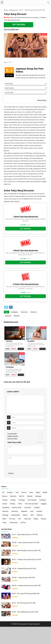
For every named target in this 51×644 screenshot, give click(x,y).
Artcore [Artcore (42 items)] (24, 492)
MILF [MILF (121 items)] (32, 514)
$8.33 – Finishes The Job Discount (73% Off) (27, 559)
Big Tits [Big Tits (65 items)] (22, 496)
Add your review (42, 100)
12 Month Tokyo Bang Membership (26, 284)
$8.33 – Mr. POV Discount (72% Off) (24, 605)
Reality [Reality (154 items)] (36, 518)
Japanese (8, 316)
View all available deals (11, 29)
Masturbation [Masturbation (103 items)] (16, 514)
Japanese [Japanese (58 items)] (24, 511)
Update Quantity (13, 436)
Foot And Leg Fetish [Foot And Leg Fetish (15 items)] (32, 503)
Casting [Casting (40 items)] (5, 499)
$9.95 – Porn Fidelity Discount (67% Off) (25, 614)
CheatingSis (10, 367)
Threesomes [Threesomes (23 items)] (14, 522)
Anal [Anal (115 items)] (17, 492)
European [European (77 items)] (43, 499)
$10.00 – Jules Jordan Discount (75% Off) (26, 542)
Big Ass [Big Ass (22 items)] (5, 496)
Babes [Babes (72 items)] (38, 492)
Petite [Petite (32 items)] (4, 518)
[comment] (25, 404)
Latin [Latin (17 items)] (32, 511)
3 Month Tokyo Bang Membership (26, 250)
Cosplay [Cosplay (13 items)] (13, 499)
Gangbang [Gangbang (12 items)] (6, 507)
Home (6, 10)
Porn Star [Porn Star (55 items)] (12, 518)
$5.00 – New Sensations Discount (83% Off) (26, 550)
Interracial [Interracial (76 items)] (15, 511)
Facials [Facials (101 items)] (5, 503)
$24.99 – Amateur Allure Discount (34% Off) (26, 587)
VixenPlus (9, 341)
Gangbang (15, 312)
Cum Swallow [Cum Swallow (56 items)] (32, 499)
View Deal (21, 349)
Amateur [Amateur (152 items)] (10, 492)
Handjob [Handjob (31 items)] (37, 507)
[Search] (48, 3)
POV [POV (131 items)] (20, 518)
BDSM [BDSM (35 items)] (45, 492)
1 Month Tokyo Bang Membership (26, 217)
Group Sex (24, 312)
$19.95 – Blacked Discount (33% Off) (24, 568)
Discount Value (12, 438)
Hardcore (34, 312)
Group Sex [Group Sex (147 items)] (28, 507)
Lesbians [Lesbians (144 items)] (39, 511)
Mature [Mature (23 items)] (25, 514)
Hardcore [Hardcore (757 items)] (5, 511)
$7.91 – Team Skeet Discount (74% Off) (25, 534)
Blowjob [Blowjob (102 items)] (30, 496)
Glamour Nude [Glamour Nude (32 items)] (17, 507)
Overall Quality (12, 433)
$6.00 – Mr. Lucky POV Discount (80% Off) (26, 596)
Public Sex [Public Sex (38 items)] (27, 518)
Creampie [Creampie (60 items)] (22, 499)
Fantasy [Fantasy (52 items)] (12, 503)
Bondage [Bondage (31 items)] (38, 496)
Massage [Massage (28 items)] (5, 514)
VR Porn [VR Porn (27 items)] (23, 522)
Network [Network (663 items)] (40, 514)
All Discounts (13, 10)
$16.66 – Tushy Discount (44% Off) (23, 577)
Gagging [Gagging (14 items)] (44, 503)
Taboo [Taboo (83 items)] (4, 522)
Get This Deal (19, 25)
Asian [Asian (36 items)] (31, 492)
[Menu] (2, 3)
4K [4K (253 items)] (3, 492)
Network (17, 316)
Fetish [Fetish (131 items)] (20, 503)
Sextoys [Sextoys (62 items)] (44, 518)
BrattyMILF (31, 341)
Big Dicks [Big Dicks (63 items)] (13, 496)
